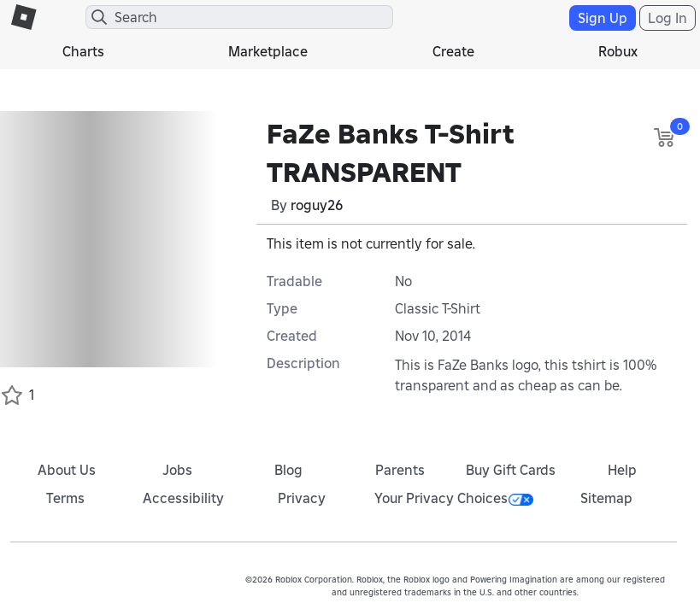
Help (622, 470)
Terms (65, 498)
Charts (83, 51)
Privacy (302, 498)
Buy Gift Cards (511, 470)
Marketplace (268, 51)
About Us (67, 470)
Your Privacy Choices (454, 498)
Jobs (177, 470)
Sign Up (603, 18)
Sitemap (606, 498)
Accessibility (183, 498)
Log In (668, 18)
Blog (288, 470)
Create (453, 51)
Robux (618, 51)
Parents (400, 470)
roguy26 (317, 205)
